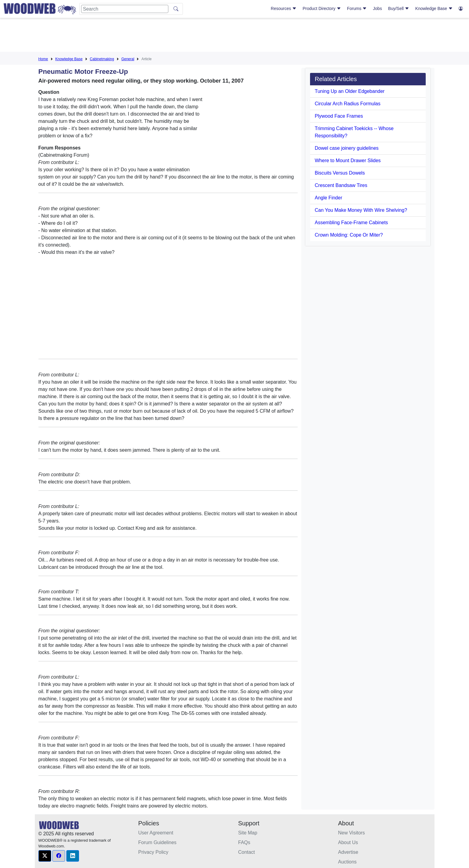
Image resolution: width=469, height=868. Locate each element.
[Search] (125, 9)
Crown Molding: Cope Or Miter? (349, 235)
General (128, 59)
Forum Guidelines (157, 842)
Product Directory (322, 8)
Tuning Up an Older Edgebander (350, 91)
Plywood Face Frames (339, 116)
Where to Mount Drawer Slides (348, 160)
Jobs (378, 8)
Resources (284, 8)
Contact (247, 852)
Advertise (348, 852)
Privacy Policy (154, 852)
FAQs (244, 842)
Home (43, 59)
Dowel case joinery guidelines (347, 148)
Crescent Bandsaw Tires (341, 185)
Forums (357, 8)
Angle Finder (329, 198)
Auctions (347, 862)
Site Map (248, 833)
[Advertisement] (235, 36)
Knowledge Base (434, 8)
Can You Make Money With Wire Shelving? (361, 210)
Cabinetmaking (102, 59)
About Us (348, 842)
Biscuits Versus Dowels (340, 173)
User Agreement (156, 833)
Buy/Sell (399, 8)
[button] (45, 856)
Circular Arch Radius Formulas (348, 104)
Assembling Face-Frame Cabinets (352, 223)
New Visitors (352, 833)
